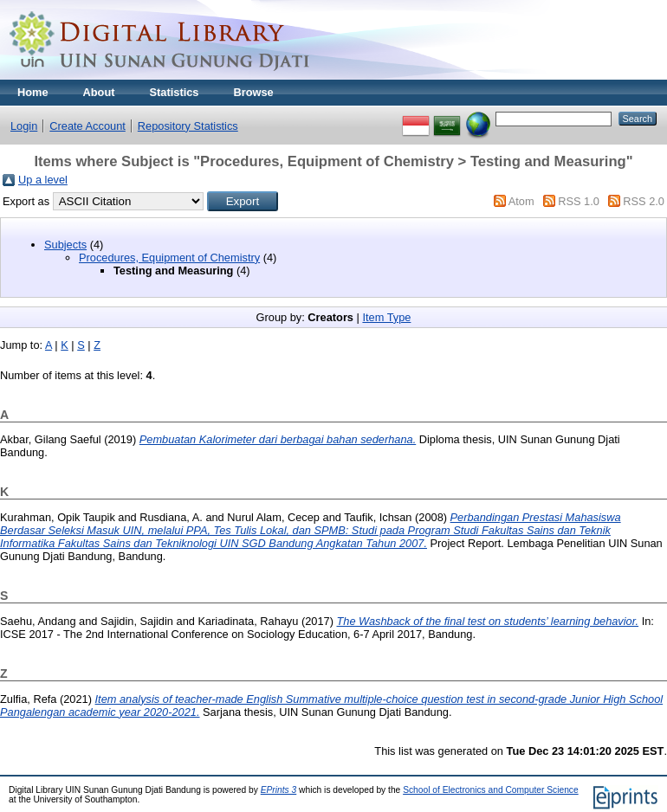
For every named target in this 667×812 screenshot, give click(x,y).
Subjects (65, 245)
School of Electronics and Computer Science (491, 790)
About (99, 92)
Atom (521, 201)
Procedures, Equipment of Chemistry (169, 258)
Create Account (87, 126)
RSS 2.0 (644, 201)
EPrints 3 (279, 790)
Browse (253, 92)
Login (24, 126)
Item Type (386, 317)
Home (33, 92)
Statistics (175, 92)
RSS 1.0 (579, 201)
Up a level (43, 180)
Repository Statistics (188, 126)
